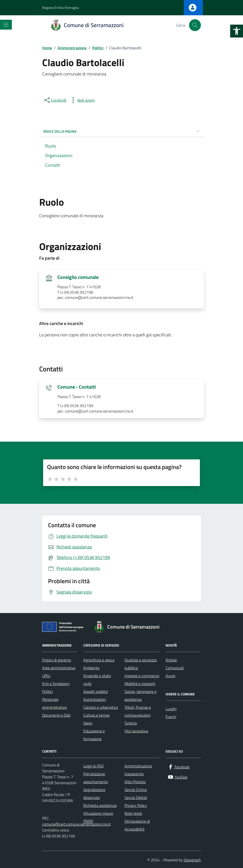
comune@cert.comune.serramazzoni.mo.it (76, 824)
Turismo (131, 723)
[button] (237, 31)
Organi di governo (57, 660)
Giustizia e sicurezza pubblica (141, 664)
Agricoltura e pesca (99, 660)
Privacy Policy (136, 805)
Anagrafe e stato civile (97, 680)
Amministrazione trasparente (138, 770)
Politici (47, 691)
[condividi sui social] (55, 100)
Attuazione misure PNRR (98, 817)
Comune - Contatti (77, 387)
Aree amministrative (59, 668)
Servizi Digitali (136, 797)
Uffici (46, 676)
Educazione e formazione (94, 735)
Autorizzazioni (95, 699)
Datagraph (192, 860)
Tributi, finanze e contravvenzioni (138, 711)
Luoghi (171, 709)
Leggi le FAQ (94, 766)
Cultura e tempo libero (96, 719)
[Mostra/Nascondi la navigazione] (6, 25)
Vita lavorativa (136, 731)
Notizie (171, 660)
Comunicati (175, 668)
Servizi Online (136, 790)
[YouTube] (177, 777)
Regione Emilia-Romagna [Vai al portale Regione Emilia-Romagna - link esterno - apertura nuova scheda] (60, 8)
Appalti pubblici (96, 691)
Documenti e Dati (56, 715)
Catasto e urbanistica (101, 707)
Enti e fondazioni (56, 684)
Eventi (171, 717)
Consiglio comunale (78, 277)
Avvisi (170, 676)
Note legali (133, 813)
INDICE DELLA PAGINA (121, 131)
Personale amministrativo (54, 703)
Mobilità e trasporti (140, 684)
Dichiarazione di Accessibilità (137, 825)
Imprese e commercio (142, 676)
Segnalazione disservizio (94, 794)
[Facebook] (179, 767)
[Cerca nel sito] (195, 25)
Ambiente (91, 668)
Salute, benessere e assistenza (140, 695)
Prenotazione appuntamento (95, 778)
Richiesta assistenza (100, 805)
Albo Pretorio (135, 782)
